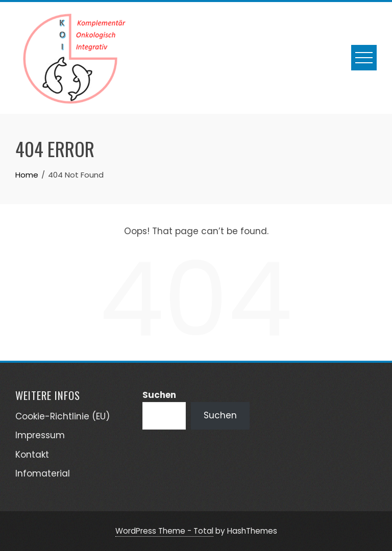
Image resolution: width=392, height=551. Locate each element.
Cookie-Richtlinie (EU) (63, 416)
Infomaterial (43, 473)
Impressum (40, 435)
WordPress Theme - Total (164, 531)
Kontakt (32, 455)
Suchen (159, 395)
